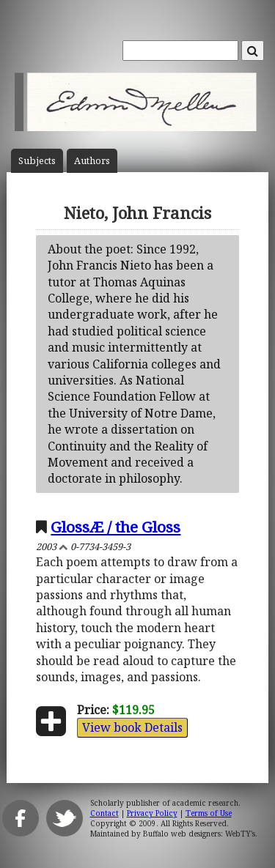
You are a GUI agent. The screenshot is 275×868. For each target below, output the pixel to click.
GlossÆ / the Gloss (115, 527)
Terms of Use (209, 813)
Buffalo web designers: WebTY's (199, 834)
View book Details (132, 727)
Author (92, 161)
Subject (37, 161)
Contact (104, 813)
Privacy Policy (152, 813)
